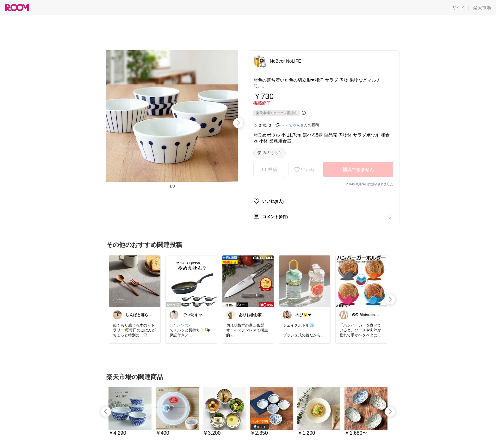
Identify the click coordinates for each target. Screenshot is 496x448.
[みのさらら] (270, 153)
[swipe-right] (238, 123)
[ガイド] (458, 8)
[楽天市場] (482, 8)
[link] (135, 281)
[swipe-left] (106, 412)
